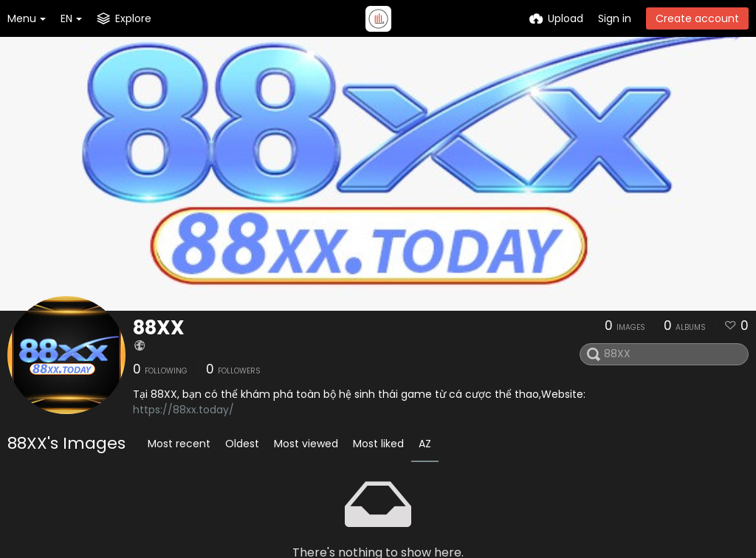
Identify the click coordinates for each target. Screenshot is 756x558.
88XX (159, 328)
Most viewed (306, 444)
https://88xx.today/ (183, 410)
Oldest (242, 444)
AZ (425, 444)
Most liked (378, 444)
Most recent (179, 444)
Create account (697, 18)
